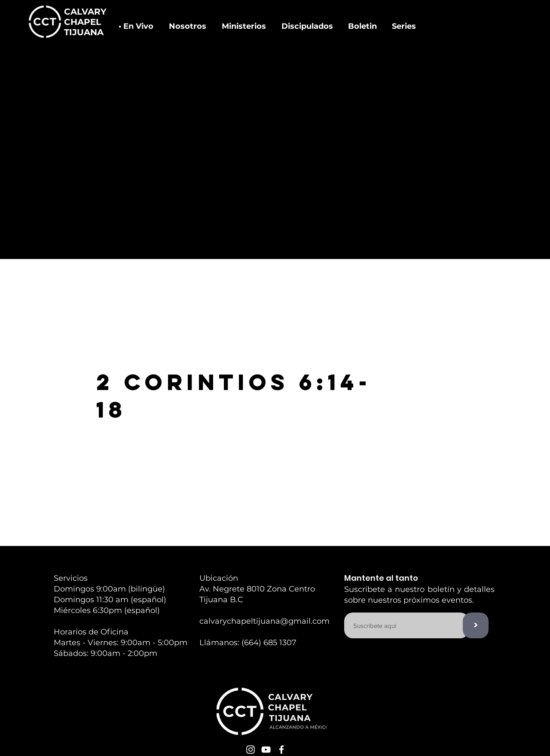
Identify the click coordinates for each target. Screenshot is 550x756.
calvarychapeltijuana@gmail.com (264, 621)
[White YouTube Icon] (266, 750)
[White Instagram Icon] (251, 750)
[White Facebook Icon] (281, 750)
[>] (476, 625)
